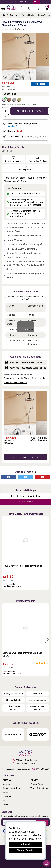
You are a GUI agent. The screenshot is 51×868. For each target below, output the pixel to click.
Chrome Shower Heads (34, 378)
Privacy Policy (37, 784)
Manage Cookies (25, 850)
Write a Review (26, 502)
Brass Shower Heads (13, 378)
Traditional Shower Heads (16, 383)
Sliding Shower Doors (14, 694)
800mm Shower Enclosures (37, 708)
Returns (6, 805)
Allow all (26, 844)
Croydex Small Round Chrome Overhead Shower (23, 654)
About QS (7, 780)
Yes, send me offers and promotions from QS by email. (27, 816)
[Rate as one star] (28, 497)
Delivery (34, 780)
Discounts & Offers (11, 788)
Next (45, 57)
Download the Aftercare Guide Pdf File (25, 368)
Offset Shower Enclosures (14, 708)
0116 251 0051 (41, 769)
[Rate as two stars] (30, 497)
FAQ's (5, 801)
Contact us (8, 796)
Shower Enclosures (37, 700)
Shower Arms (37, 694)
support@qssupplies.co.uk (16, 769)
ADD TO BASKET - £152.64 (30, 111)
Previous (4, 553)
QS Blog (6, 784)
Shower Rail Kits (14, 700)
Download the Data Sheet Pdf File (23, 362)
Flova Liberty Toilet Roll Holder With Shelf (23, 566)
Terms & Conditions (39, 788)
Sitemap (6, 792)
